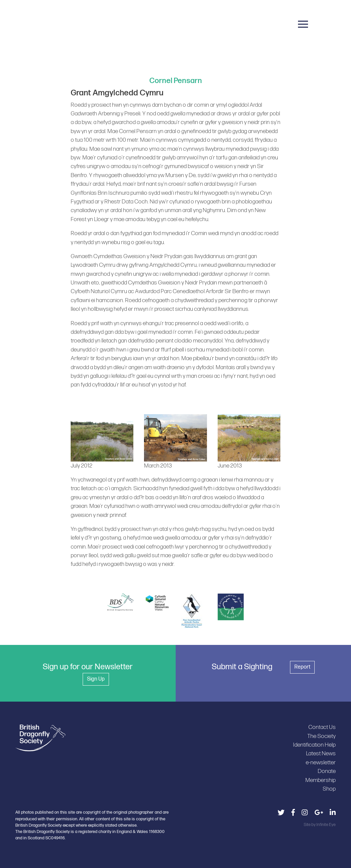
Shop (329, 789)
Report (302, 667)
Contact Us (322, 727)
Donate (327, 771)
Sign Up (96, 679)
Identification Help (314, 745)
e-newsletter (321, 762)
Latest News (321, 753)
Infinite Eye (326, 825)
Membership (320, 780)
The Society (321, 736)
